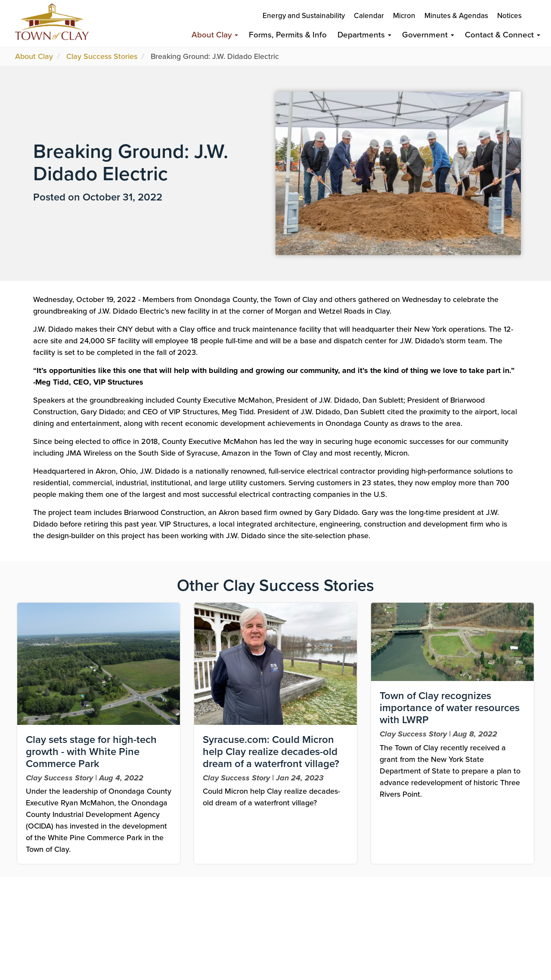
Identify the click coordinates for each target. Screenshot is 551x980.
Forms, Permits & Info (288, 35)
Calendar (369, 16)
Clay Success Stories (102, 56)
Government (428, 35)
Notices (509, 16)
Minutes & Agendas (456, 16)
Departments (364, 35)
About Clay (215, 35)
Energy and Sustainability (304, 16)
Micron (404, 16)
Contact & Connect (503, 35)
